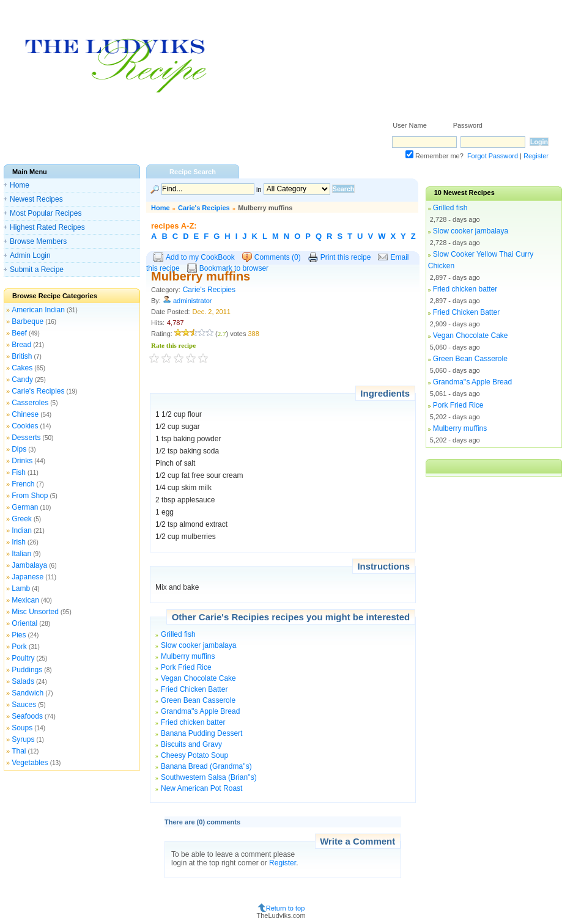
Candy (22, 380)
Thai (19, 751)
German (25, 507)
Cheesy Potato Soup (194, 755)
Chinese (25, 414)
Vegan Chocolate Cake (198, 678)
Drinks (22, 461)
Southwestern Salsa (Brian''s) (209, 777)
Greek (22, 519)
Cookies (25, 426)
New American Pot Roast (202, 788)
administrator (193, 301)
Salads (23, 681)
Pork (19, 647)
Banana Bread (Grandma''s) (206, 766)
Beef (19, 333)
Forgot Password (493, 156)
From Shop (30, 496)
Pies (19, 635)
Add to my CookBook (200, 257)
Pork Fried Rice (186, 667)
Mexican (25, 600)
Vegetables (30, 763)
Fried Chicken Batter (194, 689)
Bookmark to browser (234, 268)
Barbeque (28, 321)
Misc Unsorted (35, 612)
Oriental (24, 623)
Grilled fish (178, 634)
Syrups (23, 739)
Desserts (26, 438)
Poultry (23, 658)
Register (536, 156)
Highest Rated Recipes (47, 227)
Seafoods (27, 716)
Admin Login (30, 255)
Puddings (27, 670)
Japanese (28, 577)
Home (20, 185)
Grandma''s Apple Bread (200, 711)
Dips (19, 449)
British (22, 356)
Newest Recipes (36, 199)
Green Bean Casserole (198, 700)
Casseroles (30, 403)
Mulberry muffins (188, 656)
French (23, 484)
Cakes (22, 368)
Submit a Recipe (37, 269)
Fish (19, 472)
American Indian (38, 310)
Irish (19, 542)
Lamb (21, 588)
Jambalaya (29, 565)
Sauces (24, 705)
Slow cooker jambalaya (198, 645)
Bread (21, 345)
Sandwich (28, 693)
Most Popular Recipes (46, 213)
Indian (22, 530)
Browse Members (38, 241)
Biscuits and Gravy (191, 744)
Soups (22, 728)
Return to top (286, 908)
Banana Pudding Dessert (202, 733)
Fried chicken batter (193, 722)
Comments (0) (278, 257)
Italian (21, 554)
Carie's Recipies (38, 391)
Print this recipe (346, 257)
